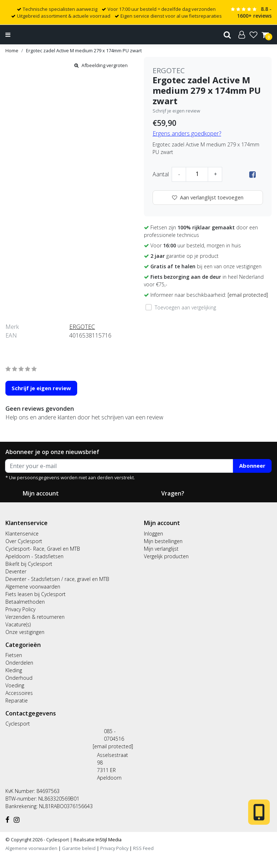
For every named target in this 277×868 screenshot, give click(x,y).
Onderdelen (19, 663)
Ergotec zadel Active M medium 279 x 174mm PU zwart (84, 50)
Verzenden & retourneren (35, 617)
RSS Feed (143, 848)
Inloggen (153, 534)
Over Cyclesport (24, 541)
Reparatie (17, 700)
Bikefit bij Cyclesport (29, 564)
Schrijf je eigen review (176, 111)
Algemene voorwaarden (33, 587)
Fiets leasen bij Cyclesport (36, 594)
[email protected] (113, 746)
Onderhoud (19, 678)
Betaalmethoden (25, 602)
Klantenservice (22, 534)
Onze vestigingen (25, 632)
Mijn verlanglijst (161, 549)
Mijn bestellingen (163, 541)
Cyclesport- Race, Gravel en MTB (43, 549)
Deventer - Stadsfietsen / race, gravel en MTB (57, 579)
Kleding (14, 670)
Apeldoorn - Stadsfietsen (34, 556)
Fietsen (14, 655)
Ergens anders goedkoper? (187, 133)
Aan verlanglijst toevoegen (208, 197)
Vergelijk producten (166, 556)
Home (12, 50)
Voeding (15, 685)
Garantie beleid (79, 848)
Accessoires (19, 693)
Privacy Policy (20, 609)
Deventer (16, 571)
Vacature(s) (18, 624)
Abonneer (252, 466)
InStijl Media (108, 840)
